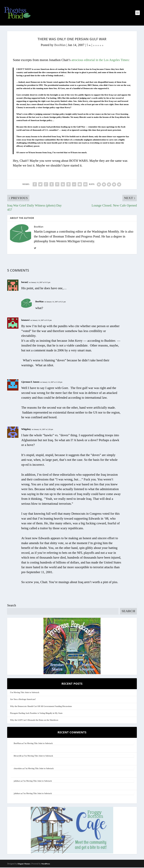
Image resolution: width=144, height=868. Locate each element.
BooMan (60, 46)
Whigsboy (26, 430)
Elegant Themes (24, 864)
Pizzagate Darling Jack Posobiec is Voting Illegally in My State (36, 714)
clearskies (18, 769)
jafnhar (17, 782)
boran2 (25, 283)
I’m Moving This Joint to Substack (25, 693)
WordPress (46, 864)
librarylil (17, 756)
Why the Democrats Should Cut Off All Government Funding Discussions (41, 707)
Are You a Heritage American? (23, 700)
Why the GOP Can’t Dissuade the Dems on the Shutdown (34, 721)
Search (12, 606)
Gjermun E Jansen (30, 382)
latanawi (25, 321)
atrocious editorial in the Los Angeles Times (100, 61)
